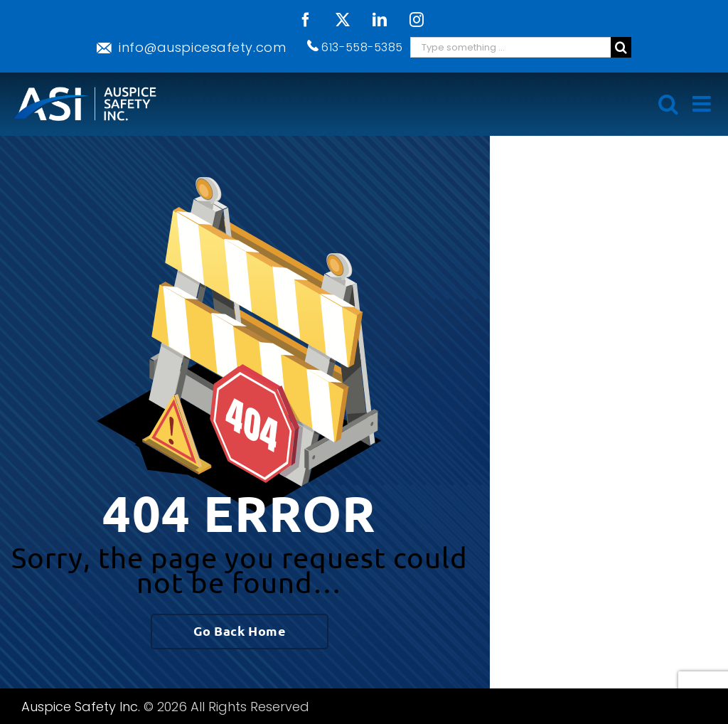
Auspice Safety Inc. (81, 707)
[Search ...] (510, 47)
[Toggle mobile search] (668, 104)
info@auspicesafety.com (202, 47)
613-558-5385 (362, 47)
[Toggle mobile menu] (703, 104)
